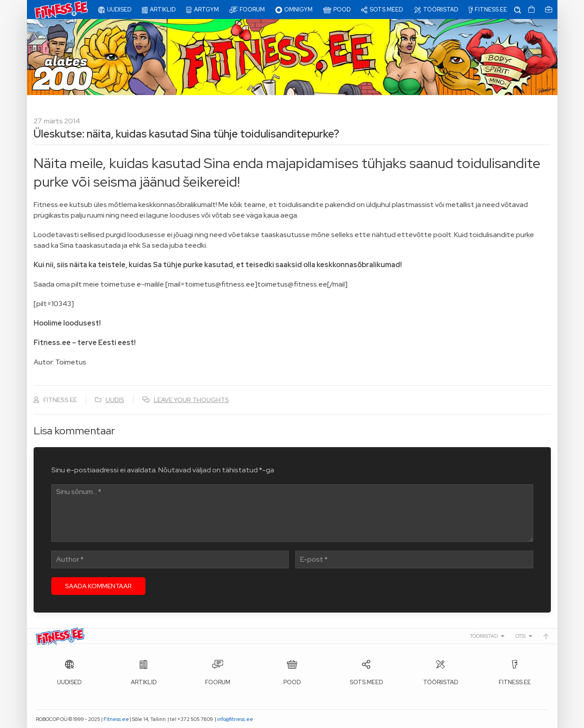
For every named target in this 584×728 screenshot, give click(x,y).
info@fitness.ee (235, 719)
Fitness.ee (116, 719)
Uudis (115, 400)
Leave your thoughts (191, 400)
